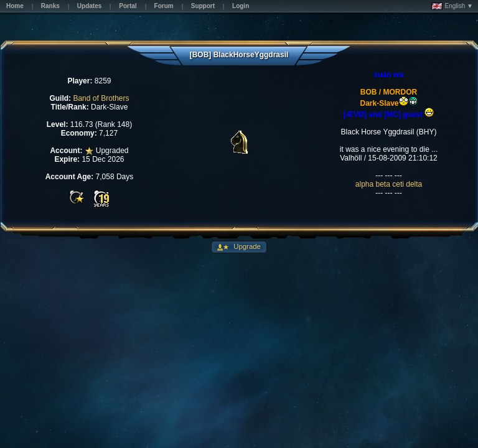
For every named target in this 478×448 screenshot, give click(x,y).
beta (384, 184)
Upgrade (246, 246)
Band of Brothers (101, 98)
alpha (366, 184)
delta (414, 184)
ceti (399, 184)
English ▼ (452, 6)
